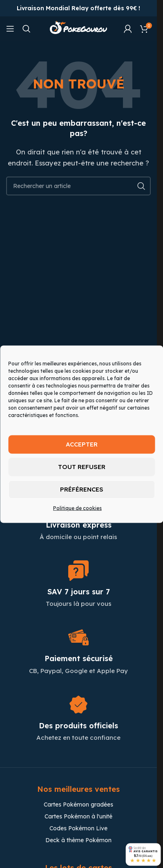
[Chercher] (27, 29)
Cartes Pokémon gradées (78, 805)
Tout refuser (82, 467)
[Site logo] (78, 28)
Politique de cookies (77, 508)
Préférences (82, 489)
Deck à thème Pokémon (78, 840)
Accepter (82, 444)
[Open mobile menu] (10, 29)
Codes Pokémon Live (78, 828)
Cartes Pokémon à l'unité (78, 816)
